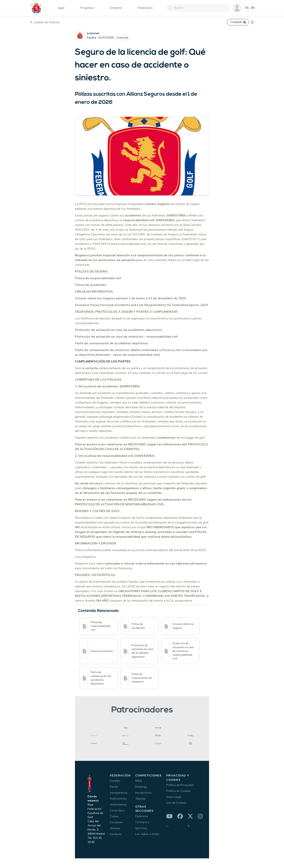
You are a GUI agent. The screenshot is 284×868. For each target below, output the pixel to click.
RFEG (139, 781)
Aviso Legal (174, 797)
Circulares (116, 822)
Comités (115, 781)
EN (253, 8)
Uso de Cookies (176, 803)
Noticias (115, 828)
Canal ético (117, 811)
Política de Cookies (178, 791)
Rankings (141, 787)
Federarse (142, 816)
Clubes (114, 817)
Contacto (116, 834)
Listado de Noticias (45, 22)
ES (247, 8)
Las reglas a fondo (147, 834)
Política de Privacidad (180, 785)
